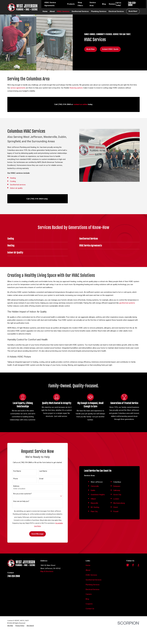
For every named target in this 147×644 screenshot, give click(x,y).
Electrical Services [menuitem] (116, 11)
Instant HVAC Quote (110, 49)
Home (88, 579)
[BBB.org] (138, 579)
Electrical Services (93, 603)
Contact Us (90, 623)
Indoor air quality (13, 188)
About (88, 584)
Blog (104, 4)
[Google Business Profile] (128, 579)
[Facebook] (133, 579)
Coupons (89, 618)
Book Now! (133, 11)
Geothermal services (14, 185)
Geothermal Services (94, 594)
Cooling (10, 181)
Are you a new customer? (19, 501)
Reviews (112, 4)
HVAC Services (91, 589)
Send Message (34, 541)
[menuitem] (10, 640)
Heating (9, 178)
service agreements (18, 88)
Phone (12, 486)
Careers (89, 608)
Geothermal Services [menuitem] (80, 11)
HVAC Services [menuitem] (63, 11)
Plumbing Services (93, 599)
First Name (14, 478)
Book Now (91, 49)
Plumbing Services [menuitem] (99, 11)
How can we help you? (18, 508)
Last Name (40, 478)
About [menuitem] (52, 11)
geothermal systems (127, 303)
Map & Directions (47, 585)
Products (71, 4)
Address (13, 493)
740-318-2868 (132, 4)
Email (38, 486)
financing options (76, 88)
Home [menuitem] (45, 11)
